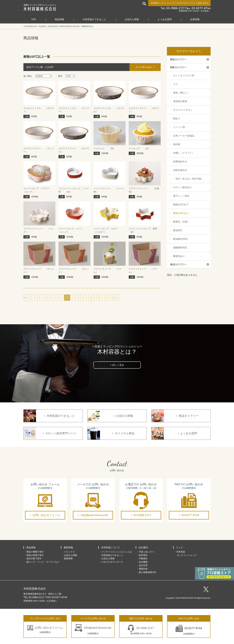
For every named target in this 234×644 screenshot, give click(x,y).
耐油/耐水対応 (180, 239)
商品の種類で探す (35, 552)
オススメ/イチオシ (183, 110)
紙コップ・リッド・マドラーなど (43, 562)
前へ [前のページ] (27, 298)
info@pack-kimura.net (94, 515)
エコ (175, 84)
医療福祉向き (180, 161)
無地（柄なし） (181, 93)
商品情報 (59, 19)
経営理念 (143, 555)
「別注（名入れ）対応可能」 (188, 179)
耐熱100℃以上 (181, 213)
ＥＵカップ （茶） (105, 148)
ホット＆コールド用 (184, 75)
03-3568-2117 (142, 515)
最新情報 (68, 547)
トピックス (69, 552)
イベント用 (179, 127)
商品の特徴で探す (35, 555)
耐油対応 (178, 230)
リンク (179, 547)
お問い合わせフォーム (46, 515)
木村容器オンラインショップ (163, 3)
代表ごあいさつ (146, 552)
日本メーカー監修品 (184, 136)
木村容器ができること (94, 19)
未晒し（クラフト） (184, 153)
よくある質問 (165, 19)
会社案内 (143, 547)
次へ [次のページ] (116, 298)
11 (100, 298)
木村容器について (110, 547)
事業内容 (143, 569)
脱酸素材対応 (180, 247)
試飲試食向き (180, 170)
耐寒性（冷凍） (181, 222)
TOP (34, 19)
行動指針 (143, 558)
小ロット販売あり (183, 187)
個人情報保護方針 (148, 572)
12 (108, 298)
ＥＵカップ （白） (140, 148)
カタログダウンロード (186, 3)
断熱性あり (179, 256)
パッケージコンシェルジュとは (117, 552)
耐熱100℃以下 (181, 204)
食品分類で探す (34, 558)
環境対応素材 (180, 101)
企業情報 (195, 19)
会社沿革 (143, 565)
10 (91, 298)
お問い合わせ (203, 3)
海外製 (177, 144)
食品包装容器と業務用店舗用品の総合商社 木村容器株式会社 (40, 7)
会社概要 (143, 562)
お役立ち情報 (132, 19)
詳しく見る (118, 365)
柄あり (177, 118)
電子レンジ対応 (181, 196)
